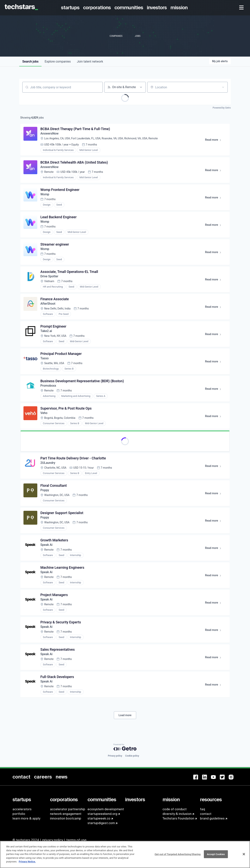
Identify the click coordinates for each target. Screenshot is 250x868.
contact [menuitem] (206, 814)
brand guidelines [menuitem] (212, 818)
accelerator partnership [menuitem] (68, 809)
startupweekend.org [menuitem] (102, 814)
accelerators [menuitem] (22, 809)
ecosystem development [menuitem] (106, 809)
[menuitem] (71, 8)
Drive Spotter (49, 276)
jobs (30, 61)
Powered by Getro (222, 108)
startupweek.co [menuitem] (99, 818)
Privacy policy (115, 756)
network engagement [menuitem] (66, 814)
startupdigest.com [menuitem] (101, 823)
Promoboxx (48, 386)
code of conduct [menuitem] (175, 809)
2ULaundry (48, 463)
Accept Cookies (216, 856)
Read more (215, 140)
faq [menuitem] (202, 809)
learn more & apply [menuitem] (26, 818)
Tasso (45, 358)
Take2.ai (46, 331)
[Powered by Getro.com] (125, 747)
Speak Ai (46, 545)
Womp (45, 194)
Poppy (45, 490)
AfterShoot (48, 304)
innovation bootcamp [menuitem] (66, 818)
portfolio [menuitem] (19, 814)
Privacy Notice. (27, 863)
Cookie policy (132, 756)
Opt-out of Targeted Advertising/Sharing (178, 856)
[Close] (244, 856)
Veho (44, 413)
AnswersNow (49, 133)
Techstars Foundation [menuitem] (178, 818)
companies (58, 61)
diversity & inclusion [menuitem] (177, 814)
